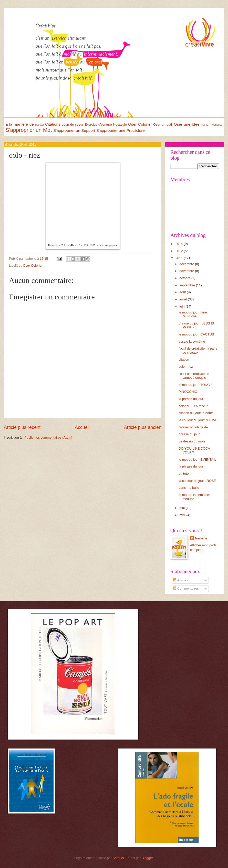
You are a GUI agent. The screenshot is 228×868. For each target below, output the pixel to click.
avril (183, 515)
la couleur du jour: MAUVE (198, 420)
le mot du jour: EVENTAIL (197, 459)
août (183, 292)
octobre (185, 278)
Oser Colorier (140, 124)
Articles (180, 580)
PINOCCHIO (188, 392)
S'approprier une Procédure (121, 130)
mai (182, 508)
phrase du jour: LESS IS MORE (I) (196, 325)
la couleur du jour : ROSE (197, 481)
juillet (184, 299)
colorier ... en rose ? (193, 406)
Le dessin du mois (192, 441)
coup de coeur (72, 124)
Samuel (118, 858)
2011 (180, 258)
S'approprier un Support (74, 130)
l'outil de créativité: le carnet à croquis (194, 376)
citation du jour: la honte (196, 413)
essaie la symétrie (192, 341)
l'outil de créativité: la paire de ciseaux (198, 350)
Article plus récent (22, 427)
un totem (185, 474)
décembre (187, 264)
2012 (180, 251)
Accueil (82, 427)
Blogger (147, 858)
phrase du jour (189, 434)
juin (182, 306)
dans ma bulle (189, 488)
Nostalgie (120, 124)
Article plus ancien (143, 427)
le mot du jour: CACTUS (196, 334)
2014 (180, 244)
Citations (53, 124)
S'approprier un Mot (29, 130)
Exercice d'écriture (98, 124)
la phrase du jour (191, 399)
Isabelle (201, 538)
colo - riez (186, 367)
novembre (187, 271)
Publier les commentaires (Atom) (48, 437)
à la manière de (20, 124)
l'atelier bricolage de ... (195, 427)
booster (39, 125)
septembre (188, 285)
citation (184, 359)
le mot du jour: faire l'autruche (193, 314)
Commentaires (186, 588)
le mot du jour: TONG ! (195, 385)
